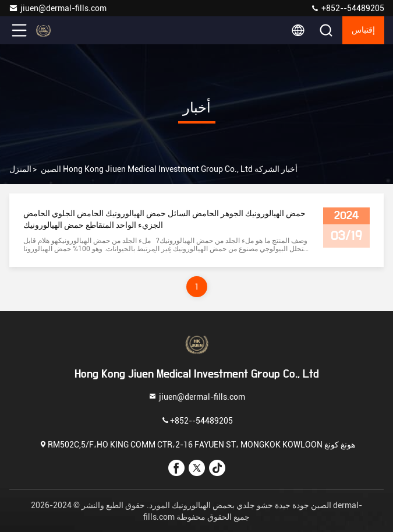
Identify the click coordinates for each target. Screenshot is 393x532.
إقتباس (363, 30)
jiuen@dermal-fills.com (58, 8)
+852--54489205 (347, 8)
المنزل (20, 169)
